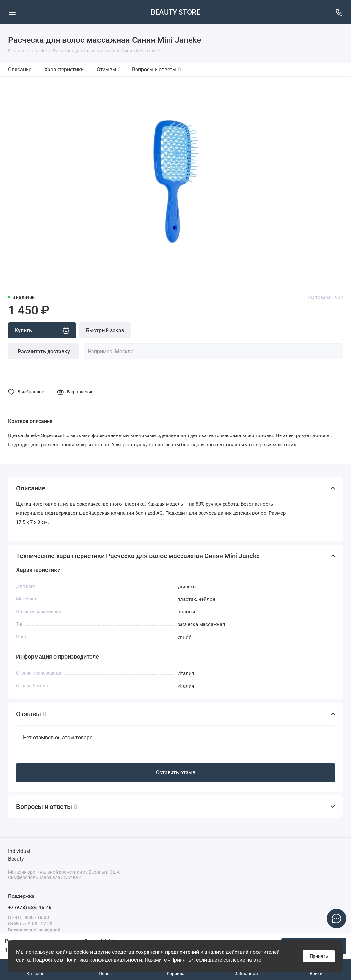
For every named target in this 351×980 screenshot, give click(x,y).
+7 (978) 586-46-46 (30, 908)
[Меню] (12, 12)
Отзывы (109, 69)
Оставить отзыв (176, 772)
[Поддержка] (339, 12)
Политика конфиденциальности (103, 960)
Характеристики (64, 69)
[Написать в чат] (336, 919)
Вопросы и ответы (156, 69)
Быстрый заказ (105, 330)
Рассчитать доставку (44, 352)
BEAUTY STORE (175, 12)
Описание (20, 69)
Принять (319, 956)
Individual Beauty (19, 855)
